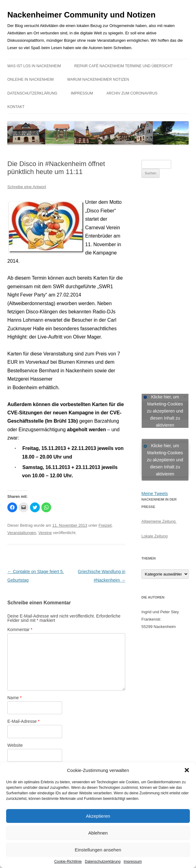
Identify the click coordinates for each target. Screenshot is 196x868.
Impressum (133, 862)
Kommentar (20, 630)
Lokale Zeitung (155, 536)
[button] (187, 770)
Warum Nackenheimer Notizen (98, 79)
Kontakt (16, 107)
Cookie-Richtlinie (68, 862)
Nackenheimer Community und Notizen (81, 15)
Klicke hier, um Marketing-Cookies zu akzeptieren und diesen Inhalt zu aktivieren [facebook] (165, 411)
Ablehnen (98, 833)
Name (15, 698)
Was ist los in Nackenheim (34, 66)
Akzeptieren (98, 816)
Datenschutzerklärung (103, 862)
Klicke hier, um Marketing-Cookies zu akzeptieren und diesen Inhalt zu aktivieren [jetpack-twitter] (165, 459)
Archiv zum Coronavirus (132, 93)
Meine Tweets (155, 494)
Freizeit (105, 525)
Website (15, 745)
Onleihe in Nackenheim (30, 79)
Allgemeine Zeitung (159, 521)
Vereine (45, 533)
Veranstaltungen (22, 533)
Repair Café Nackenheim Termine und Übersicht (124, 66)
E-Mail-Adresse (23, 721)
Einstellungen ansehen (98, 850)
